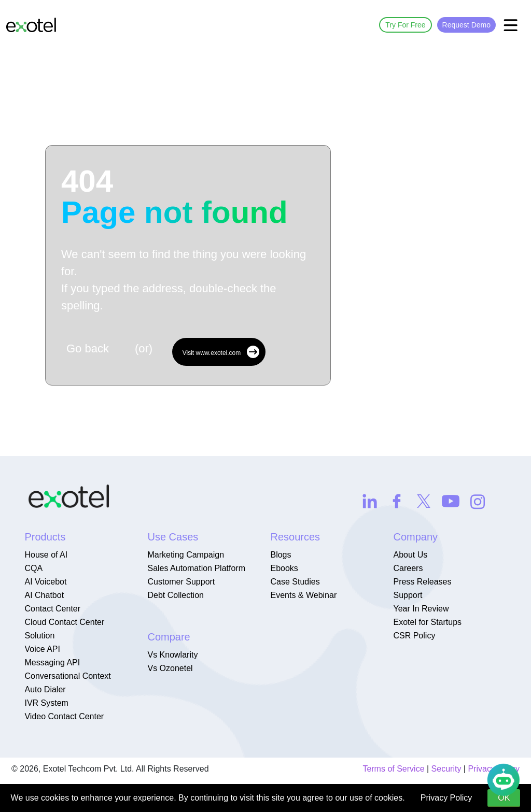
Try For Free (405, 25)
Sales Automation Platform (196, 568)
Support (408, 595)
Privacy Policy (446, 798)
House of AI (46, 555)
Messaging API (52, 663)
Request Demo (466, 25)
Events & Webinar (303, 595)
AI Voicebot (45, 582)
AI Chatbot (44, 595)
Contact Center (52, 609)
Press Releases (422, 582)
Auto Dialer (45, 689)
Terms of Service (393, 769)
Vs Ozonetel (170, 668)
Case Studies (295, 582)
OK (504, 798)
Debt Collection (176, 595)
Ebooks (284, 568)
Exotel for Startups (427, 622)
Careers (408, 568)
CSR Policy (414, 636)
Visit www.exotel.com (221, 352)
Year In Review (421, 609)
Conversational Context (67, 676)
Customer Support (181, 582)
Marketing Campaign (186, 555)
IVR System (46, 703)
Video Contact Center (64, 716)
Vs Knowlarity (172, 655)
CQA (33, 568)
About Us (410, 555)
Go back (88, 348)
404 (174, 197)
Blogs (281, 555)
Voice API (42, 649)
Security (446, 769)
